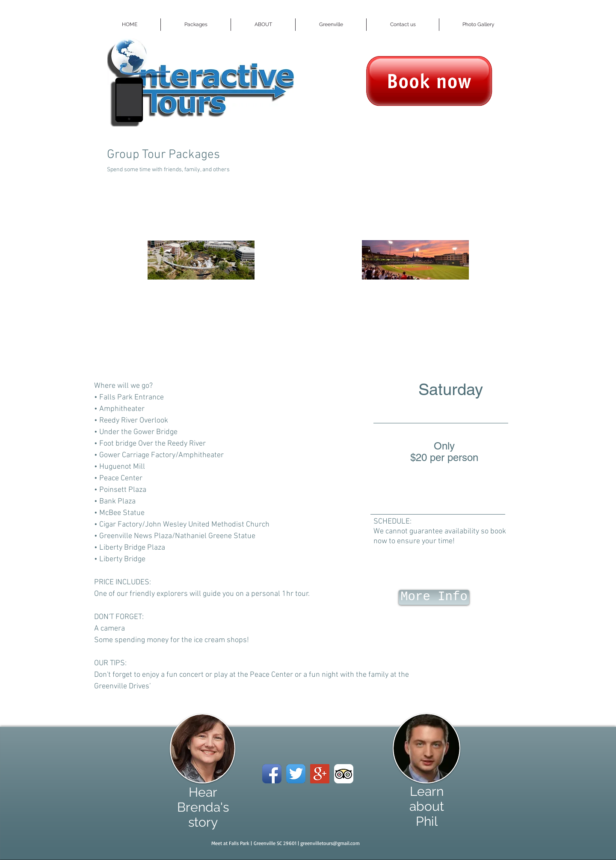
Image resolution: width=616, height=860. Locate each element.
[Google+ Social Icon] (320, 774)
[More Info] (434, 597)
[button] (196, 25)
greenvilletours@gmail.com (330, 843)
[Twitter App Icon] (296, 774)
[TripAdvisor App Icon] (344, 774)
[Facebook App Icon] (272, 774)
